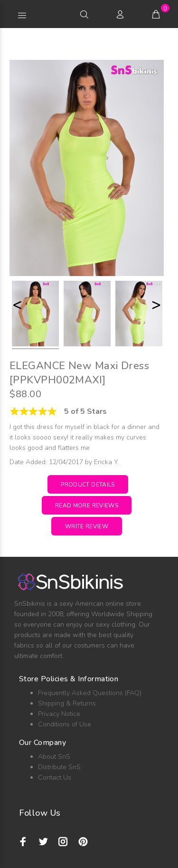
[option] (35, 315)
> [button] (156, 305)
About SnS (54, 757)
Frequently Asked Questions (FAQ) (90, 693)
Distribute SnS (59, 767)
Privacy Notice (59, 714)
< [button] (17, 305)
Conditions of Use (65, 724)
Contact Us (55, 777)
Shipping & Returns (67, 703)
